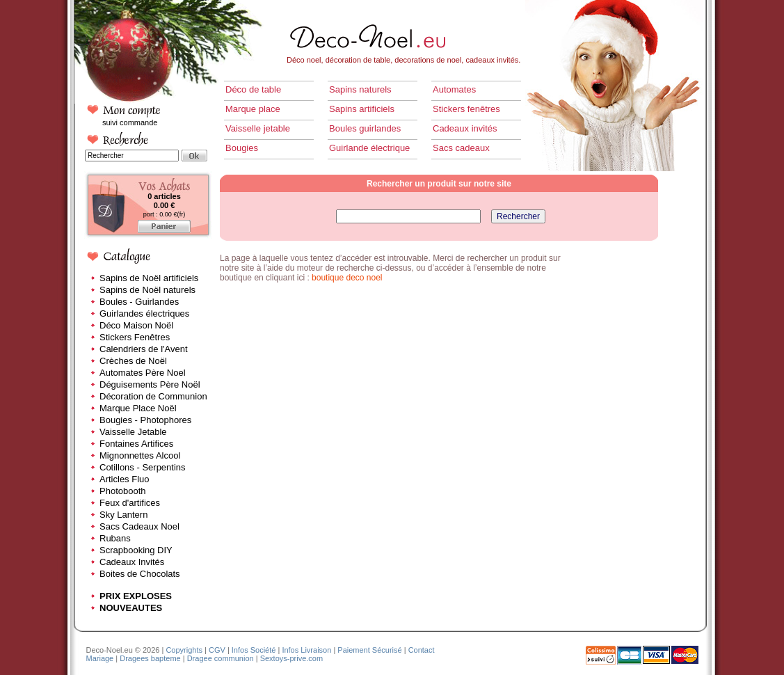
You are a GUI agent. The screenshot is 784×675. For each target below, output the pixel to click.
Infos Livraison (306, 650)
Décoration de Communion (153, 396)
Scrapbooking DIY (136, 550)
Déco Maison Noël (136, 325)
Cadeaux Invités (132, 562)
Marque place (253, 109)
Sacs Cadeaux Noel (139, 526)
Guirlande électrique (369, 148)
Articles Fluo (125, 479)
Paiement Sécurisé (369, 650)
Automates (454, 89)
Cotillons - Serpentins (143, 467)
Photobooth (123, 491)
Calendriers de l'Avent (144, 349)
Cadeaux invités (465, 128)
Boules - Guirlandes (139, 302)
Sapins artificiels (362, 109)
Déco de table (253, 89)
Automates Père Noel (143, 373)
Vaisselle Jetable (133, 432)
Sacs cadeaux (461, 148)
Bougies (242, 148)
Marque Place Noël (138, 408)
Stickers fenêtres (466, 109)
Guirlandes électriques (144, 313)
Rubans (115, 538)
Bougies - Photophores (145, 420)
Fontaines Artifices (136, 444)
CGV (217, 650)
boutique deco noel (347, 278)
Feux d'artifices (130, 503)
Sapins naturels (360, 89)
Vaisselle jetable (258, 128)
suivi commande (130, 122)
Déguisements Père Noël (150, 384)
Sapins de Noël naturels (147, 290)
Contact (422, 650)
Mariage (100, 658)
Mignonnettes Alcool (140, 455)
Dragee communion (221, 658)
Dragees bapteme (150, 658)
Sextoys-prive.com (291, 658)
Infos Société (254, 650)
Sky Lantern (123, 515)
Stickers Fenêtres (135, 337)
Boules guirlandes (365, 128)
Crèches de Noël (133, 361)
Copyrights (184, 650)
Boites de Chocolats (140, 574)
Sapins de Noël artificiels (149, 278)
